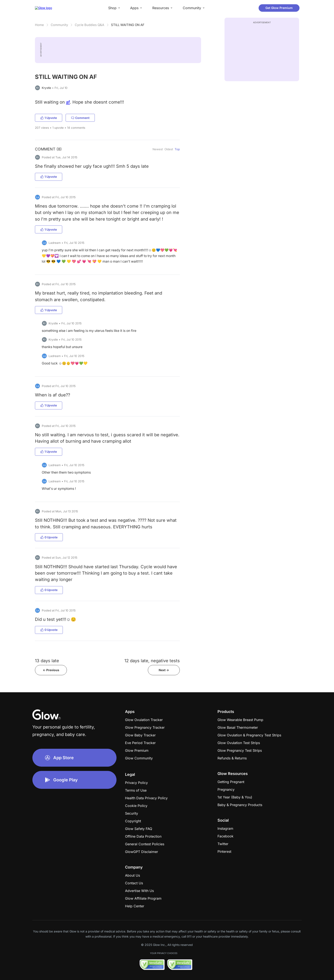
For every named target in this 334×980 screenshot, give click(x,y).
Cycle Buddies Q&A (89, 25)
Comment (80, 118)
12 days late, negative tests (152, 661)
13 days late (47, 661)
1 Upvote (49, 118)
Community (59, 25)
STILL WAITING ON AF (128, 25)
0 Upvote (49, 537)
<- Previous (51, 670)
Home (39, 25)
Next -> (164, 670)
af (68, 102)
